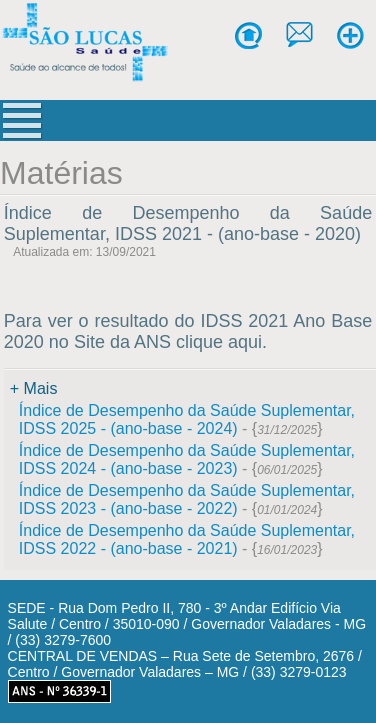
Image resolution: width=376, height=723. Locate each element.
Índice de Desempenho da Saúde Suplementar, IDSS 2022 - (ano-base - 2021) (187, 539)
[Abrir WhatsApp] (326, 672)
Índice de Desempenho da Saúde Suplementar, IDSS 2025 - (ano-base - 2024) (187, 419)
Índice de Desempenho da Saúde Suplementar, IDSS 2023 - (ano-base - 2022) (187, 499)
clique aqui (219, 342)
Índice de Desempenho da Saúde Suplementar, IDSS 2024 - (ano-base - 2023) (187, 459)
